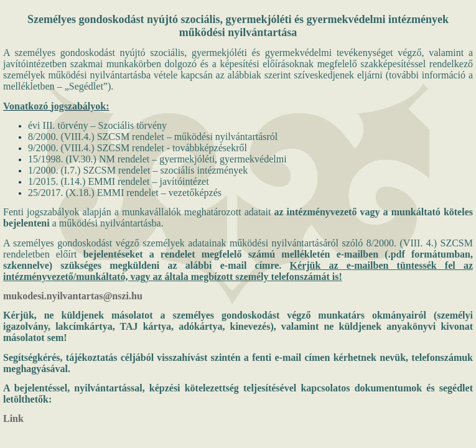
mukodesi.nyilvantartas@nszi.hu (73, 296)
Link (13, 418)
